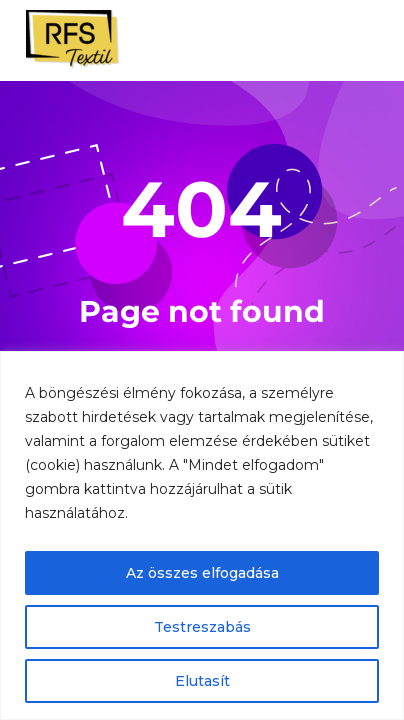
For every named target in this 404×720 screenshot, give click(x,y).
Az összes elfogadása (202, 573)
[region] (202, 535)
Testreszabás (202, 627)
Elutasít (202, 681)
